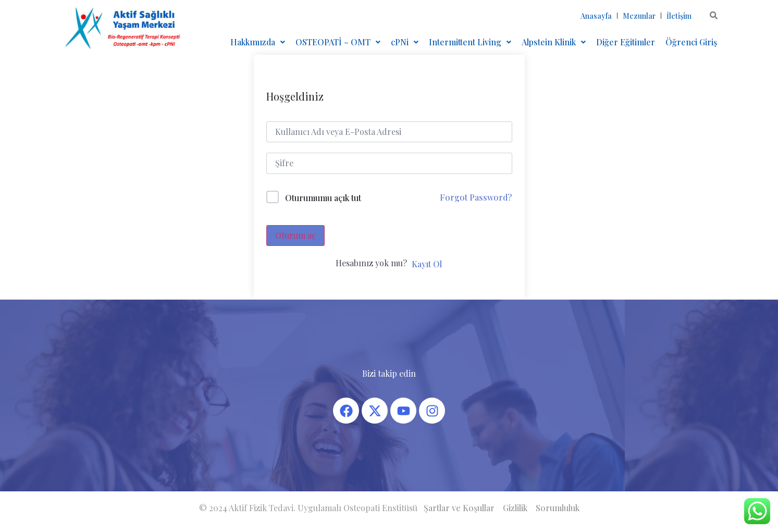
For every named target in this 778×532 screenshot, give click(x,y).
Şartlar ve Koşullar (459, 508)
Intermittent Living (470, 42)
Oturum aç (295, 235)
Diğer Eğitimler (626, 42)
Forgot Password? (476, 197)
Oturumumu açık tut (323, 198)
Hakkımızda (258, 42)
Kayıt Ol (427, 264)
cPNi (405, 42)
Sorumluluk (558, 508)
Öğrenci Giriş (691, 42)
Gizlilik (515, 508)
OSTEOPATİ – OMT (338, 42)
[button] (258, 42)
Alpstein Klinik (554, 42)
